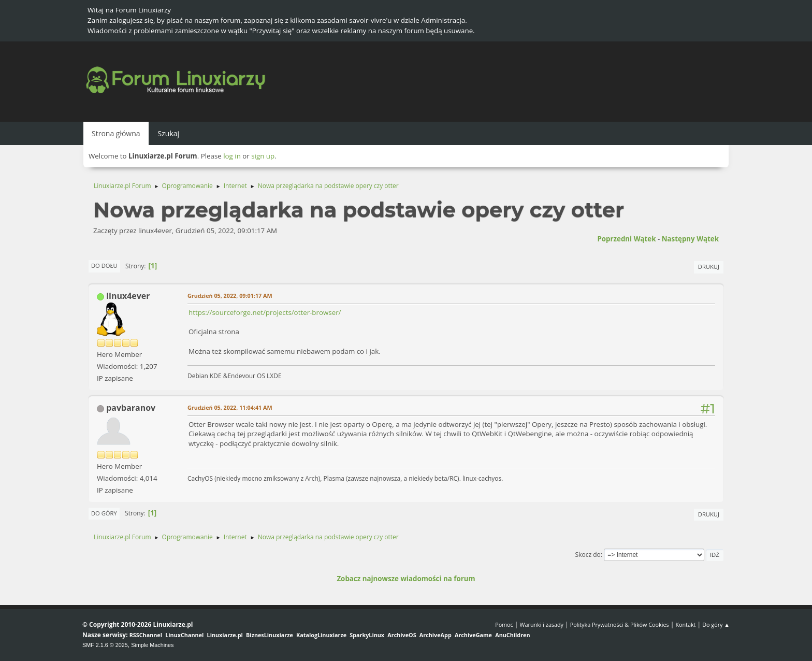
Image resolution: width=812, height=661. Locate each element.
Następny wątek (690, 239)
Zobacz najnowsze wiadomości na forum (406, 579)
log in (232, 156)
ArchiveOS (402, 635)
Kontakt (685, 624)
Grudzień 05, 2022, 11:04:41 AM (230, 407)
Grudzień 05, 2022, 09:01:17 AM (230, 296)
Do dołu (104, 265)
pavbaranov (131, 408)
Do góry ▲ (716, 624)
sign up (263, 156)
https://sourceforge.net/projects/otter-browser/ (265, 312)
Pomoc (504, 624)
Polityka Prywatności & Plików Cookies (620, 624)
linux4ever (128, 296)
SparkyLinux (367, 635)
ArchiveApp (436, 635)
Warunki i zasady (542, 624)
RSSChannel (146, 635)
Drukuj (709, 267)
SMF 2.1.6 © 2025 (105, 645)
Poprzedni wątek (626, 239)
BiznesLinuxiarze (270, 635)
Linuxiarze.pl (225, 635)
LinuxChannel (184, 635)
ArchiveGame (473, 635)
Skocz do (588, 555)
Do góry (104, 513)
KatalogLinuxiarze (321, 635)
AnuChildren (512, 635)
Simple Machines (152, 645)
